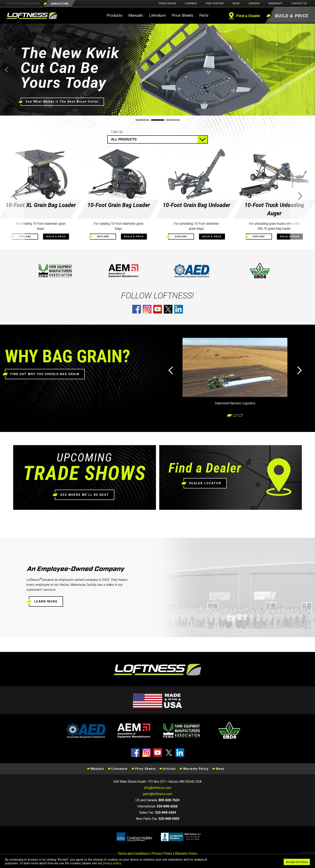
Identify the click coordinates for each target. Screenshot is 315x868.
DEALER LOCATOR (205, 483)
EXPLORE (25, 237)
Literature (157, 15)
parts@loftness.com (158, 794)
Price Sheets (182, 15)
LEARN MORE (46, 601)
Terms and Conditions (133, 853)
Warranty (275, 3)
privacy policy (112, 863)
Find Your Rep (215, 3)
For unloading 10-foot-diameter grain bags (196, 226)
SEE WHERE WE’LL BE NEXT (85, 495)
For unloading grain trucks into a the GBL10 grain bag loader (274, 226)
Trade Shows (167, 3)
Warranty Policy (196, 769)
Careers (254, 3)
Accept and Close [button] (297, 862)
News (236, 3)
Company (191, 3)
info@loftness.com (157, 788)
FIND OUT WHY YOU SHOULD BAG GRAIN (45, 374)
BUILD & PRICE (56, 237)
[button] (157, 70)
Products (114, 15)
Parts (204, 15)
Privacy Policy (162, 853)
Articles (169, 769)
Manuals (136, 15)
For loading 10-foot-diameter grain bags (41, 226)
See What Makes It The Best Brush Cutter (60, 102)
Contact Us (299, 3)
